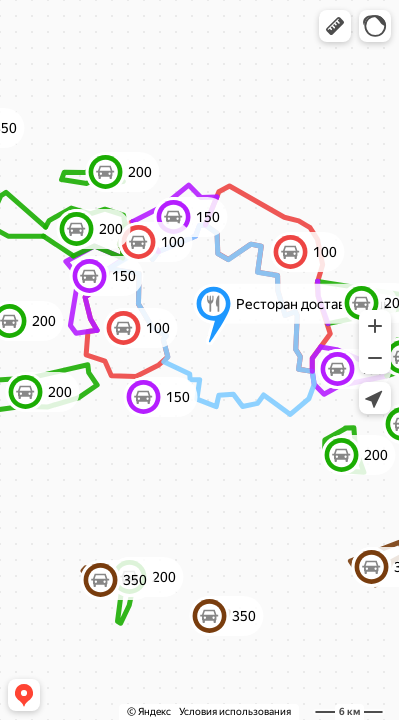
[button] (335, 26)
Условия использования (235, 711)
